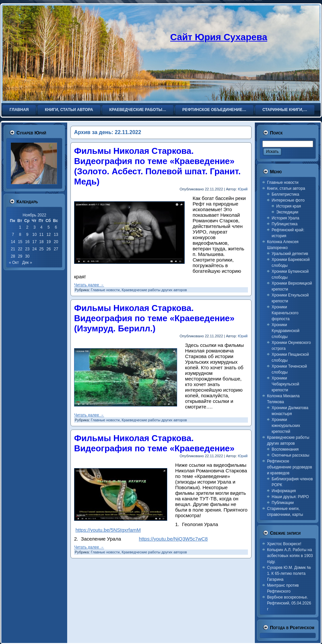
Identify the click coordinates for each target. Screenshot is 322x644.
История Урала (285, 218)
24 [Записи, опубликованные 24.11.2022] (34, 249)
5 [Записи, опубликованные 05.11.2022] (49, 227)
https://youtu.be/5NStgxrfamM (108, 530)
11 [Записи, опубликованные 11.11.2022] (41, 235)
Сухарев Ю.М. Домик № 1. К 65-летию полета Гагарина (289, 574)
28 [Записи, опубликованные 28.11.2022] (13, 256)
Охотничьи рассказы (290, 455)
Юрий (243, 189)
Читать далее (89, 285)
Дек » (27, 263)
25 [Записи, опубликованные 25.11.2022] (41, 249)
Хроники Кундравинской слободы (285, 331)
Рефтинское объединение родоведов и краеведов (290, 467)
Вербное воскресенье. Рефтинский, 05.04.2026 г (289, 603)
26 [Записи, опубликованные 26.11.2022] (49, 249)
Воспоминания (285, 449)
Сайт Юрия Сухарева (219, 37)
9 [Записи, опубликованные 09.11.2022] (27, 235)
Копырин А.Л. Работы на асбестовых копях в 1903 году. (290, 556)
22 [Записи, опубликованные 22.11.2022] (20, 249)
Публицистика (285, 224)
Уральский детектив (290, 254)
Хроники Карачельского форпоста (285, 313)
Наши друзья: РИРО (290, 497)
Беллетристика (285, 194)
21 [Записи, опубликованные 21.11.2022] (13, 249)
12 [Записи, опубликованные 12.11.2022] (49, 235)
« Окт (14, 263)
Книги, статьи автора (286, 188)
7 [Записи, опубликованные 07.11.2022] (13, 235)
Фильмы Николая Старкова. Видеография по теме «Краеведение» (154, 443)
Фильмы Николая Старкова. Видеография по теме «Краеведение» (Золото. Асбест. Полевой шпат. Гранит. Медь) (157, 166)
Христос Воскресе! (284, 544)
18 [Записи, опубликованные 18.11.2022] (41, 242)
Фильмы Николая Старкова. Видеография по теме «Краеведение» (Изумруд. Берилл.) (154, 318)
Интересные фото (288, 200)
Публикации (283, 503)
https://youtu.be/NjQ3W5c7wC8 (173, 539)
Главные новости (105, 290)
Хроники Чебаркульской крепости (285, 384)
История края (289, 206)
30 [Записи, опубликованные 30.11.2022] (27, 256)
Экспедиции (287, 212)
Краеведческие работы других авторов (154, 290)
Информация (284, 491)
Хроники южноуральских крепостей (286, 426)
